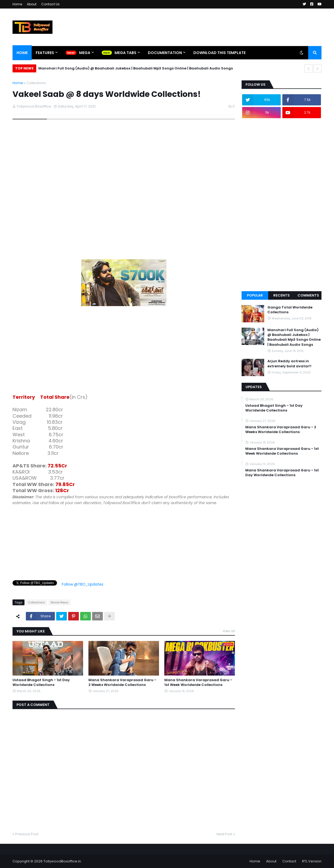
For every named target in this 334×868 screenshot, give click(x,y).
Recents (282, 295)
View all (229, 631)
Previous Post (27, 834)
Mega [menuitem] (85, 53)
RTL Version (312, 861)
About (32, 4)
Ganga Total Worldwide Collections (290, 310)
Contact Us (50, 4)
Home (17, 4)
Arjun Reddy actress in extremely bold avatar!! (289, 364)
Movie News (60, 602)
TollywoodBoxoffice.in (62, 861)
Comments (308, 295)
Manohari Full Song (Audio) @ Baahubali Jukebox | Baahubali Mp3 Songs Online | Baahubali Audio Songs (136, 68)
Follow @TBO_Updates (83, 584)
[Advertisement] (124, 351)
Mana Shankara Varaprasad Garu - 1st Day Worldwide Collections (282, 473)
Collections (36, 83)
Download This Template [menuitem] (219, 53)
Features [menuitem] (45, 53)
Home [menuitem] (22, 53)
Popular (255, 295)
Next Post (224, 834)
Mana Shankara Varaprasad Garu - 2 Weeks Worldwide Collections (122, 682)
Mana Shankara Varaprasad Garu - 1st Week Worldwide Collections (198, 682)
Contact (289, 861)
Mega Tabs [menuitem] (125, 53)
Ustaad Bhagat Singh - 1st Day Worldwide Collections (41, 682)
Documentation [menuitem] (165, 53)
